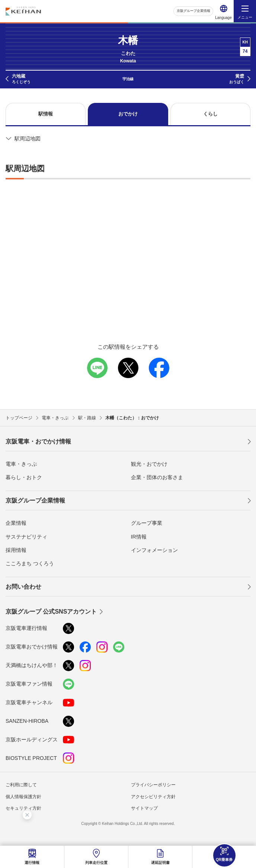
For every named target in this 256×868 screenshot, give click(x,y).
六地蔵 (21, 79)
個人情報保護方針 (23, 797)
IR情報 (139, 537)
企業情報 (16, 523)
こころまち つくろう (30, 563)
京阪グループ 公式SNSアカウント (51, 612)
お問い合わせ (23, 587)
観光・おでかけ (149, 464)
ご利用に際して (21, 785)
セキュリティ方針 (23, 808)
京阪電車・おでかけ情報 (38, 441)
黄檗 (237, 79)
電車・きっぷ (21, 464)
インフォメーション (154, 550)
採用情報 (16, 550)
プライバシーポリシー (153, 785)
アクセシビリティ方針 (153, 797)
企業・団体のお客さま (157, 477)
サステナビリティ (26, 537)
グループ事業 (147, 523)
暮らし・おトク (24, 477)
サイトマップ (144, 808)
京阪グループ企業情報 (191, 11)
